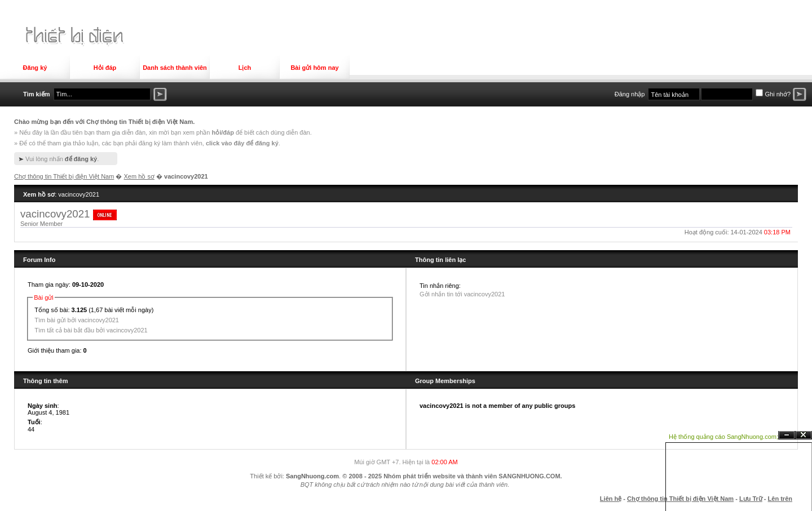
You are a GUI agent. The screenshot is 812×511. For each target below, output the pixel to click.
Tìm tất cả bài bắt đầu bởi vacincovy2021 (91, 330)
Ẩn (787, 435)
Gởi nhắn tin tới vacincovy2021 (462, 294)
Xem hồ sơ (139, 176)
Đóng (804, 435)
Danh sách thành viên (175, 68)
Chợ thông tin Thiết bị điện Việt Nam (64, 176)
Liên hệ (611, 499)
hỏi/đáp (222, 132)
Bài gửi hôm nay (314, 68)
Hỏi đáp (105, 68)
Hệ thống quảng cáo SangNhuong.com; (723, 437)
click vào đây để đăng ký (242, 143)
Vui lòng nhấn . (62, 159)
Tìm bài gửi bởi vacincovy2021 (77, 320)
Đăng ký (35, 68)
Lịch (245, 68)
